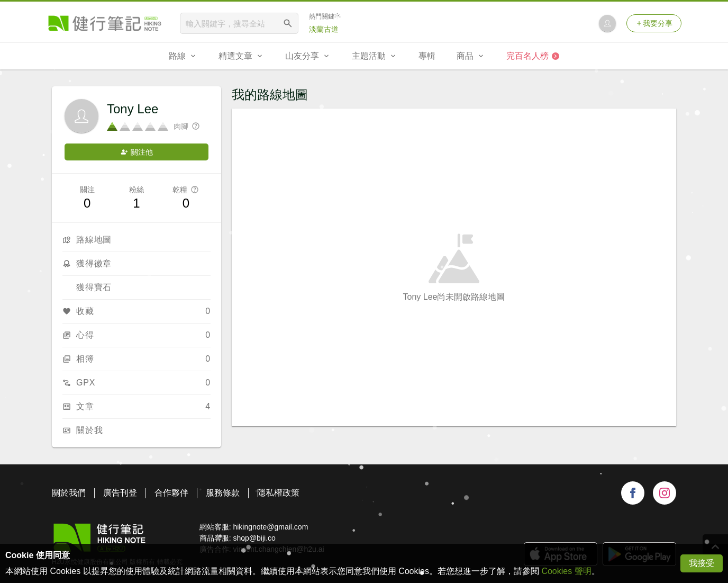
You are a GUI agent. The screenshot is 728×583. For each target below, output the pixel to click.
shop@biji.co (254, 538)
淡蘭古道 (324, 29)
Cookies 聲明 (566, 571)
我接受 (702, 563)
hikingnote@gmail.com (270, 527)
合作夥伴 (171, 493)
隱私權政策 (278, 493)
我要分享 (654, 23)
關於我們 (69, 493)
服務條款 (223, 493)
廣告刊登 (120, 493)
